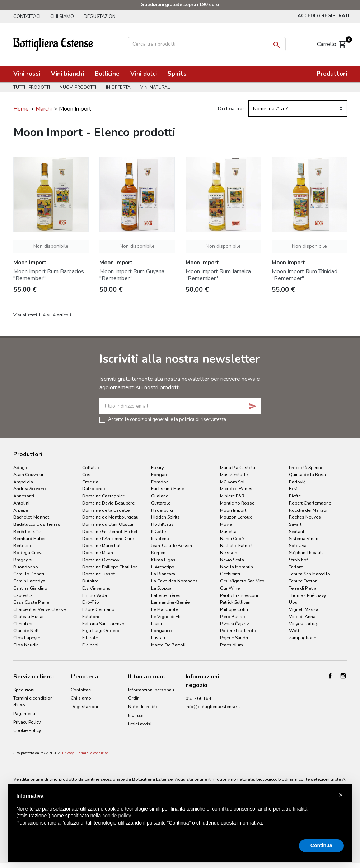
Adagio (21, 467)
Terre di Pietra (303, 588)
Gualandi (160, 496)
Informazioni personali (151, 690)
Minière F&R (232, 496)
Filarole (90, 638)
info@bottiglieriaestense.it (213, 707)
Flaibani (90, 645)
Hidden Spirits (165, 517)
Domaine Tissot (99, 574)
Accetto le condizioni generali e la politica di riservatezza (167, 419)
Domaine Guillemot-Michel (110, 531)
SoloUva (298, 545)
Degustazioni (100, 17)
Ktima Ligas (163, 560)
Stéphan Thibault (306, 553)
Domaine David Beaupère (108, 503)
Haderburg (162, 510)
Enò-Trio (91, 602)
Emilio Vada (95, 595)
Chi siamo (62, 17)
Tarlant (296, 567)
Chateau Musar (29, 616)
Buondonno (26, 567)
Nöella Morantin (237, 567)
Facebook (330, 676)
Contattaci (27, 17)
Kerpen (158, 553)
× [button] (341, 795)
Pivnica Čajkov (234, 624)
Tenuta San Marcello (310, 574)
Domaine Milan (98, 553)
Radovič (297, 482)
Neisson (229, 553)
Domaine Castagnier (103, 496)
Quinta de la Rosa (307, 475)
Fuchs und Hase (168, 489)
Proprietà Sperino (306, 467)
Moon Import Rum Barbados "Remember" (49, 275)
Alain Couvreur (28, 475)
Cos (86, 475)
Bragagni (23, 560)
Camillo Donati (29, 574)
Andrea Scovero (30, 489)
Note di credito (143, 707)
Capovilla (23, 595)
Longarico (162, 630)
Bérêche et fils (28, 531)
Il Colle (158, 531)
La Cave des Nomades (174, 581)
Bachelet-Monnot (31, 517)
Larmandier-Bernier (171, 602)
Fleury (157, 467)
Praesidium (232, 645)
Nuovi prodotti (78, 87)
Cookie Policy (27, 730)
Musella (228, 531)
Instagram (343, 676)
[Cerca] (207, 44)
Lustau (158, 638)
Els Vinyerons (96, 588)
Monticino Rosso (237, 503)
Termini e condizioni (93, 753)
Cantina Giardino (30, 588)
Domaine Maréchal (101, 545)
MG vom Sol (232, 482)
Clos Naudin (26, 645)
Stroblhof (298, 560)
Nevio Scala (232, 560)
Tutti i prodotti (32, 87)
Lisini (156, 624)
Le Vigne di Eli (166, 616)
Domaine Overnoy (101, 560)
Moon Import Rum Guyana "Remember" (132, 275)
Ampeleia (23, 482)
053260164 (198, 698)
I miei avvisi (140, 724)
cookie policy (116, 816)
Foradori (160, 482)
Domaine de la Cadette (106, 510)
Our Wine (230, 588)
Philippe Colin (234, 609)
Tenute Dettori (303, 581)
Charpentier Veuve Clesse (39, 609)
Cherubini (23, 624)
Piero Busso (233, 616)
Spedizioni (24, 690)
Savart (295, 524)
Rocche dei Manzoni (309, 510)
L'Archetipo (163, 567)
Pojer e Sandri (234, 638)
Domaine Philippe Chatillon (110, 567)
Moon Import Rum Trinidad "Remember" (305, 275)
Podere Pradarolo (238, 630)
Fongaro (160, 475)
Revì (293, 489)
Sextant (297, 531)
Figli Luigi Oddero (101, 630)
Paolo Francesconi (239, 595)
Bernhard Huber (29, 539)
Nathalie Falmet (236, 545)
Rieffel (296, 496)
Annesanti (24, 496)
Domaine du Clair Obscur (108, 524)
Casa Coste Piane (31, 602)
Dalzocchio (94, 489)
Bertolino (23, 545)
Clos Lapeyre (27, 638)
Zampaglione (303, 638)
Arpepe (21, 510)
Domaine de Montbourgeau (110, 517)
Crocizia (90, 482)
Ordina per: (232, 109)
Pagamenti (24, 713)
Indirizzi (136, 715)
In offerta (118, 87)
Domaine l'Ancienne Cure (108, 539)
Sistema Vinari (304, 539)
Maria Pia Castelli (238, 467)
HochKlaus (162, 524)
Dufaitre (90, 581)
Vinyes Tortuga (304, 624)
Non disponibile (51, 246)
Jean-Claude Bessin (172, 545)
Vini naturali (156, 87)
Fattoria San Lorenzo (103, 624)
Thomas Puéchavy (307, 595)
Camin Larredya (29, 581)
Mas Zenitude (234, 475)
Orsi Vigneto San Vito (242, 581)
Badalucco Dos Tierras (37, 524)
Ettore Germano (98, 609)
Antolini (21, 503)
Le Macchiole (165, 609)
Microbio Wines (236, 489)
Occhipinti (230, 574)
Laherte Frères (166, 595)
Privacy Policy (27, 722)
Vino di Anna (302, 616)
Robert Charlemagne (310, 503)
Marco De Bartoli (168, 645)
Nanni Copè (232, 539)
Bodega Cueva (29, 553)
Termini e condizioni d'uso (34, 701)
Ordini (134, 698)
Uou (293, 602)
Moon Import (233, 510)
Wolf (294, 630)
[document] (180, 815)
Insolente (161, 539)
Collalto (91, 467)
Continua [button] (321, 845)
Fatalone (91, 616)
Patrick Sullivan (235, 602)
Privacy (68, 753)
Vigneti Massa (304, 609)
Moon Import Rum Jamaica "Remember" (218, 275)
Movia (226, 524)
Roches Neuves (305, 517)
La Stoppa (161, 588)
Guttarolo (161, 503)
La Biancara (163, 574)
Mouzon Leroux (236, 517)
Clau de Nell (26, 630)
